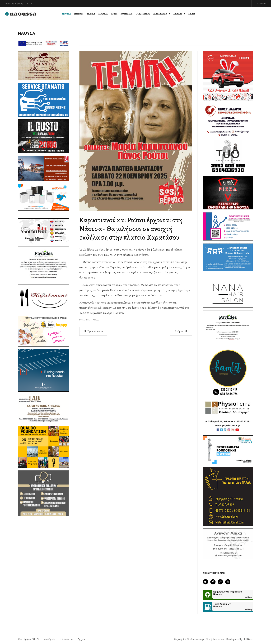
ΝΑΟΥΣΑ (66, 14)
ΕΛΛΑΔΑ (91, 14)
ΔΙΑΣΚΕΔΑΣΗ (160, 14)
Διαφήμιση (49, 639)
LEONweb (248, 639)
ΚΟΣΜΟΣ (103, 14)
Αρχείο (81, 639)
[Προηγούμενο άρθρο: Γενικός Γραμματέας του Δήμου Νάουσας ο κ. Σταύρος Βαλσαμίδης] (93, 331)
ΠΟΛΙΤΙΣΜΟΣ (143, 14)
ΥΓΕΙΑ (114, 14)
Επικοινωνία (66, 639)
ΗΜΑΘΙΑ (79, 14)
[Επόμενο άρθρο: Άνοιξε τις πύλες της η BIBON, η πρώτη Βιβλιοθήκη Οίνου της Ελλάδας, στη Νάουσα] (181, 331)
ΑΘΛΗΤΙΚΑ (126, 14)
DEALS (192, 14)
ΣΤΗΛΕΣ (178, 14)
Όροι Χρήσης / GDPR (29, 639)
